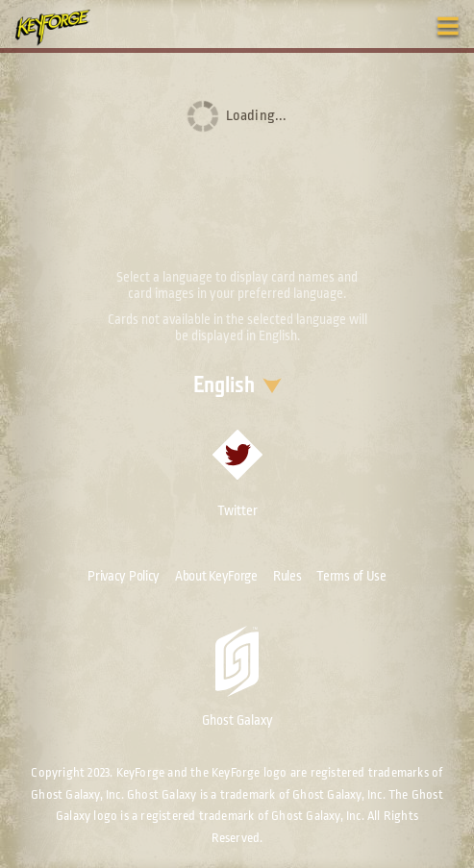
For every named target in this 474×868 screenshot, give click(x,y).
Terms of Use (351, 576)
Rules (287, 576)
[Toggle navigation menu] (448, 26)
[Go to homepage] (63, 27)
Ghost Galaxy (237, 677)
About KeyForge (216, 576)
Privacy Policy (124, 576)
